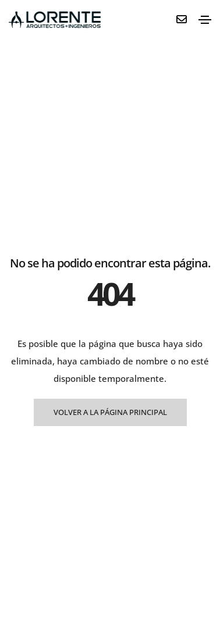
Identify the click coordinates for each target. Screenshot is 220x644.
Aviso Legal (134, 600)
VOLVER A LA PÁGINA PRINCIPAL (110, 299)
